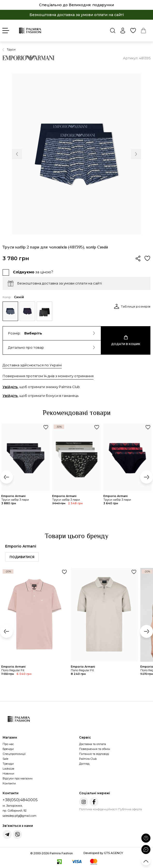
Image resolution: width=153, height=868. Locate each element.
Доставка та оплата (93, 744)
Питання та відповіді (94, 754)
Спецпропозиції (14, 754)
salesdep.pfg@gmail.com (20, 816)
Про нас (8, 744)
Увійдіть (10, 387)
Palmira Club (88, 759)
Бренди (8, 749)
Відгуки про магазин (18, 778)
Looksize (8, 769)
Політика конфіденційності (98, 809)
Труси (11, 49)
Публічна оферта (130, 809)
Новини (8, 774)
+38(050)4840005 (20, 800)
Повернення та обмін (95, 749)
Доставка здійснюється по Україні (32, 365)
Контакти (9, 783)
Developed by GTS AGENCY (103, 853)
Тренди (8, 764)
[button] (17, 154)
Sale (5, 759)
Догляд (84, 764)
